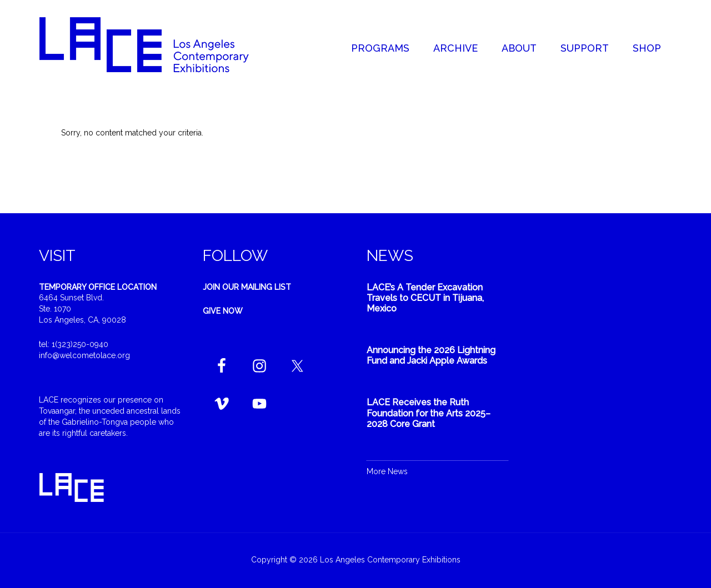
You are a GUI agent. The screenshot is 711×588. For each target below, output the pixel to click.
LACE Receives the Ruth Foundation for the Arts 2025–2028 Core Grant (429, 413)
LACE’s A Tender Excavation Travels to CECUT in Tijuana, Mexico (425, 298)
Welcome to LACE (156, 44)
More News (387, 471)
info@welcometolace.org (84, 355)
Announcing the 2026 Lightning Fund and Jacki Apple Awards (431, 355)
